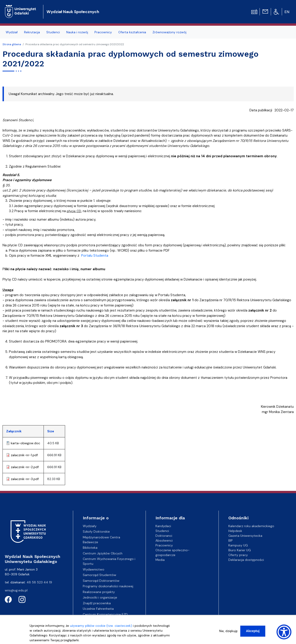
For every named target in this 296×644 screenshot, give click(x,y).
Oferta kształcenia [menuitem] (132, 32)
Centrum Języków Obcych (103, 553)
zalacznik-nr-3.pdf (25, 479)
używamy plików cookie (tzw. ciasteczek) (101, 626)
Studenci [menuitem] (53, 32)
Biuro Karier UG (240, 550)
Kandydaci (163, 526)
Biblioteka (90, 548)
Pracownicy (164, 545)
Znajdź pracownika (97, 603)
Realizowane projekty (99, 592)
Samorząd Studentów (100, 575)
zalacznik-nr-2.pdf (25, 467)
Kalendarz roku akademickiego (251, 526)
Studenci (162, 531)
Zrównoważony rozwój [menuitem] (169, 32)
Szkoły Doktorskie (96, 532)
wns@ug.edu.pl (16, 590)
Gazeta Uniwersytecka (245, 536)
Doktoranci (164, 536)
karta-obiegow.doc (25, 443)
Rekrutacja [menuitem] (32, 32)
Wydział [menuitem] (12, 32)
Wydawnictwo (94, 569)
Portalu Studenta (95, 256)
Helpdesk (235, 531)
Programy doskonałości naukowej (108, 586)
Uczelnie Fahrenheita (98, 609)
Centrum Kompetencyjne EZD (105, 614)
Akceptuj (253, 631)
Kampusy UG (238, 545)
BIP (231, 540)
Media (160, 560)
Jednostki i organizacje (100, 597)
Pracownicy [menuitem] (103, 32)
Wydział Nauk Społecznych (73, 12)
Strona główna (12, 44)
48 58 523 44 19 (39, 582)
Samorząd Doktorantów (101, 581)
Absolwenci (164, 540)
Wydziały (90, 526)
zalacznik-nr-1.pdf (24, 455)
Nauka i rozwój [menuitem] (77, 32)
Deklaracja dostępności (246, 560)
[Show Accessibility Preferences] (284, 632)
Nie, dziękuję (228, 631)
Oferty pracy (238, 555)
